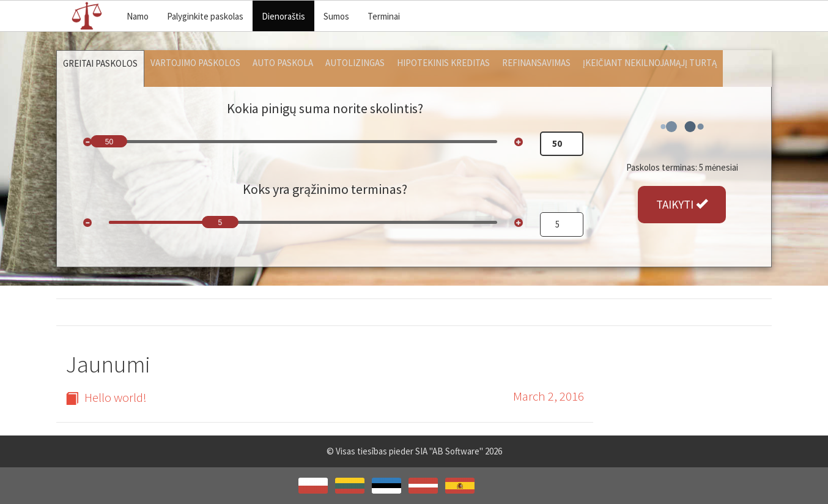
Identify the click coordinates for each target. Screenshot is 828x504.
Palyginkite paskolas (205, 16)
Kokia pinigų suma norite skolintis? (325, 108)
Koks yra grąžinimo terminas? (325, 189)
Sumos (336, 16)
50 (109, 142)
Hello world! (106, 397)
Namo (138, 16)
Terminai (384, 16)
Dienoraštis (283, 16)
